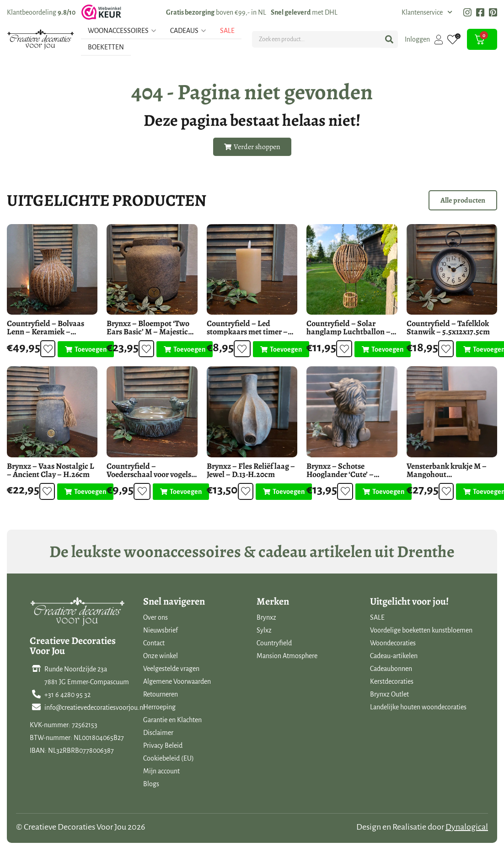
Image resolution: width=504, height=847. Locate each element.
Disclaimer (158, 733)
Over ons (155, 617)
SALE (377, 617)
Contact (154, 643)
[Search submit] (389, 39)
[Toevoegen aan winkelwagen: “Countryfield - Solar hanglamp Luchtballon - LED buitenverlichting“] (380, 349)
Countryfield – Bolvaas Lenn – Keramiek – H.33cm (46, 332)
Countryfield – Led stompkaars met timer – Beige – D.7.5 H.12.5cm (247, 332)
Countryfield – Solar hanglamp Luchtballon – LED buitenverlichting (349, 332)
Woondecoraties (393, 643)
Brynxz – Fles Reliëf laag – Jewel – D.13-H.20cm (251, 470)
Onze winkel (161, 656)
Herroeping (159, 707)
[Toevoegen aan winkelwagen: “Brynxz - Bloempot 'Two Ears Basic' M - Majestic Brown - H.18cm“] (182, 349)
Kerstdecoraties (392, 681)
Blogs (151, 784)
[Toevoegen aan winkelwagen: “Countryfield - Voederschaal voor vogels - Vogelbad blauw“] (178, 492)
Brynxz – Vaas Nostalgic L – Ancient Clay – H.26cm (51, 470)
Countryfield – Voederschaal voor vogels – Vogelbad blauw (152, 474)
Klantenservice (427, 12)
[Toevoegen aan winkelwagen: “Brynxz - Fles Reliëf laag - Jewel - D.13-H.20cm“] (281, 492)
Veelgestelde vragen (171, 669)
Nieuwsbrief (161, 630)
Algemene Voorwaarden (177, 681)
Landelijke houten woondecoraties (418, 707)
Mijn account (161, 771)
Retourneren (161, 694)
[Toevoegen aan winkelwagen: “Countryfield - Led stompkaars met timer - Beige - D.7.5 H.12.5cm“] (278, 349)
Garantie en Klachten (172, 720)
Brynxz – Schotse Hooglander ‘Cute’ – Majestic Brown (340, 474)
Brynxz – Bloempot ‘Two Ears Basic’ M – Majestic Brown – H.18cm (148, 332)
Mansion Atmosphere (287, 656)
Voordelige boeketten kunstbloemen (421, 630)
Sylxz (264, 630)
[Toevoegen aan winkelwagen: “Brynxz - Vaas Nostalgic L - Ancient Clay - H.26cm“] (83, 492)
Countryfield (274, 643)
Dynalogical (467, 827)
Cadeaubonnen (391, 669)
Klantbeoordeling (41, 12)
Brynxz (266, 617)
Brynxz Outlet (389, 694)
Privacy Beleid (163, 745)
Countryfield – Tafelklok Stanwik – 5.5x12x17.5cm (448, 327)
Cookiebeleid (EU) (169, 758)
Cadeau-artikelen (394, 656)
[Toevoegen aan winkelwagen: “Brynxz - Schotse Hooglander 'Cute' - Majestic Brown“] (381, 492)
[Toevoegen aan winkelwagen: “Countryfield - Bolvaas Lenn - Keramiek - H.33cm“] (83, 349)
